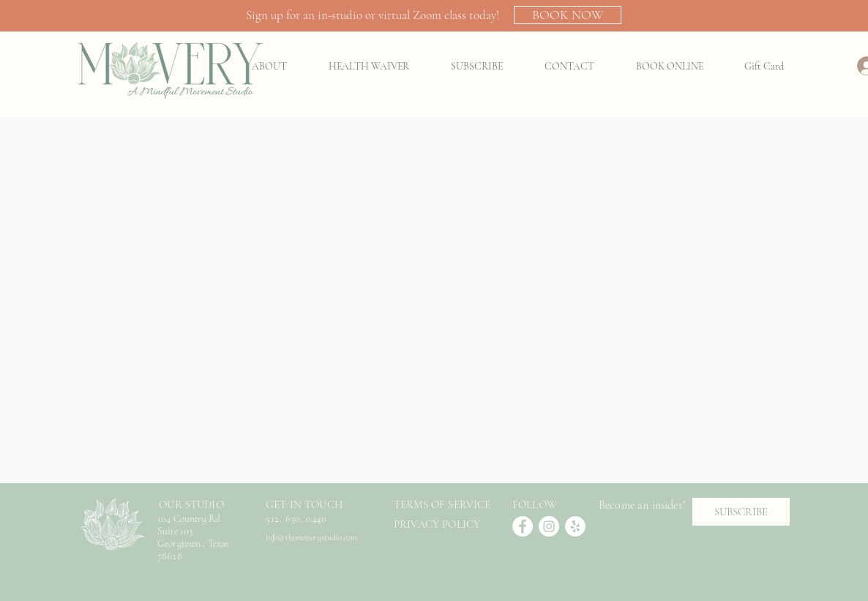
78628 (171, 556)
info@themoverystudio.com (311, 537)
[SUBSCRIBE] (741, 512)
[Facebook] (523, 526)
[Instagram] (549, 526)
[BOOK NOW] (568, 15)
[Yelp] (575, 526)
